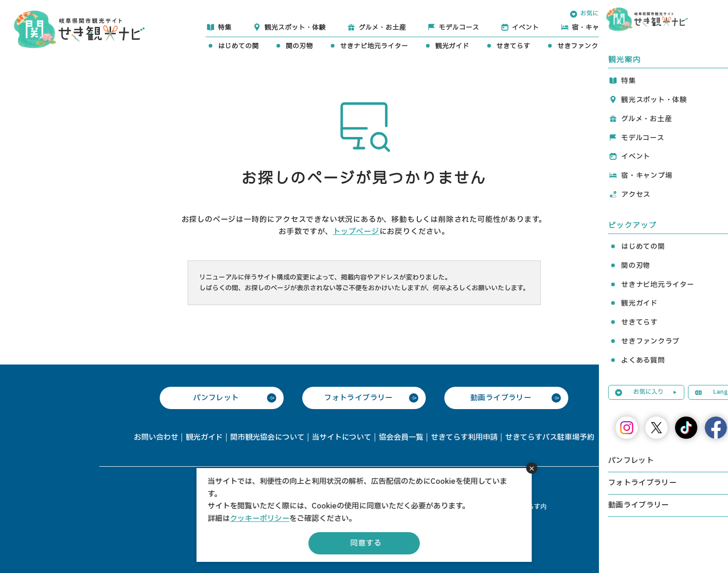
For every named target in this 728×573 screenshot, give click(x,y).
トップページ (356, 232)
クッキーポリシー (260, 519)
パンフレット (216, 398)
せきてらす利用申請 (464, 437)
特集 (224, 28)
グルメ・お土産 (382, 28)
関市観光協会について (267, 437)
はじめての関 (238, 46)
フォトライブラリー (358, 398)
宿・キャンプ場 (596, 28)
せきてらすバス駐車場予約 (550, 437)
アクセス (666, 28)
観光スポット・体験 (295, 28)
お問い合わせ (156, 437)
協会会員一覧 (401, 437)
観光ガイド (452, 46)
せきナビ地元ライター (374, 46)
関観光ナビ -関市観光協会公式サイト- (79, 28)
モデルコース (459, 28)
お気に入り (595, 13)
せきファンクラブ (585, 46)
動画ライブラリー (501, 398)
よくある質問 (659, 46)
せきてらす (513, 46)
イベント (526, 28)
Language (657, 13)
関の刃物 (299, 46)
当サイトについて (342, 437)
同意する (366, 543)
